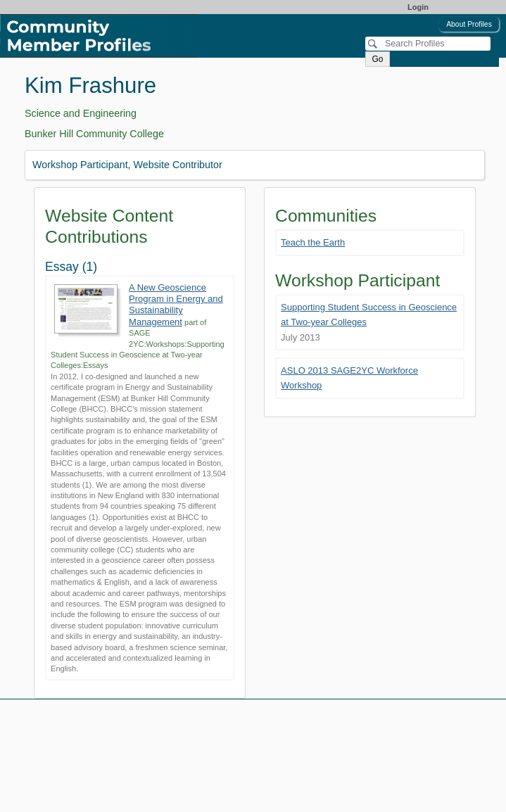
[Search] (428, 44)
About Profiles (469, 24)
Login (418, 7)
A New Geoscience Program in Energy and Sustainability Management (176, 305)
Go (377, 59)
